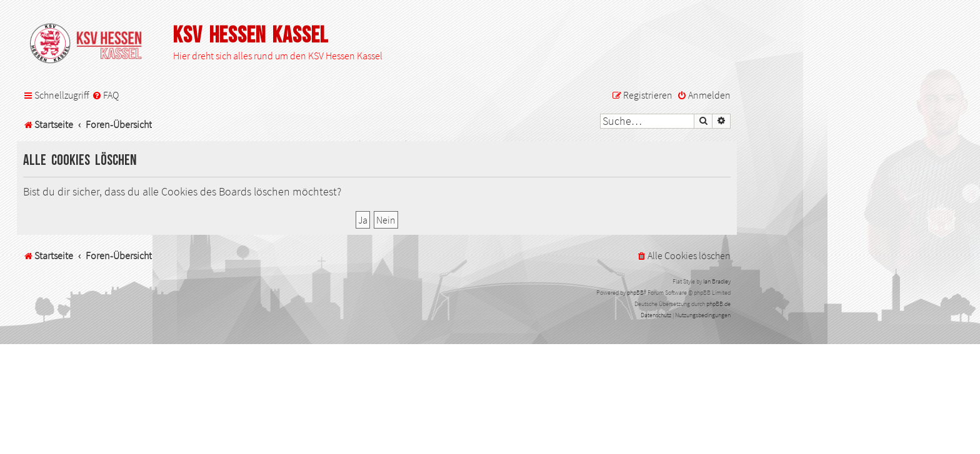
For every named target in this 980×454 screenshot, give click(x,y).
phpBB (635, 293)
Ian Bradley (717, 281)
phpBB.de (718, 304)
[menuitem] (105, 95)
